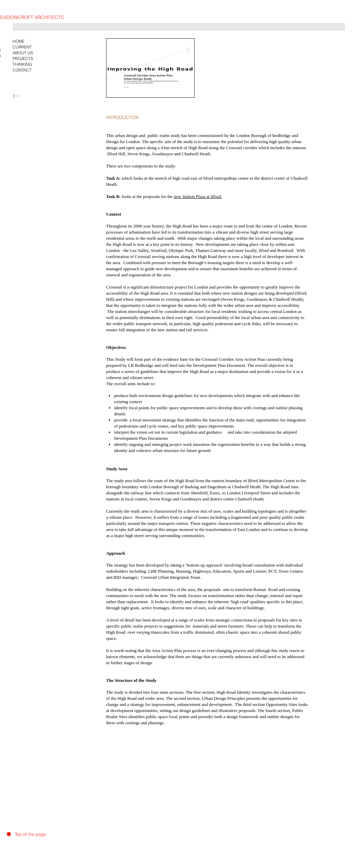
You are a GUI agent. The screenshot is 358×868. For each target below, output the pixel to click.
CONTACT (22, 70)
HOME (18, 41)
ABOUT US (23, 53)
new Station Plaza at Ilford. (198, 196)
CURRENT (22, 47)
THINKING (22, 64)
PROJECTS (23, 58)
